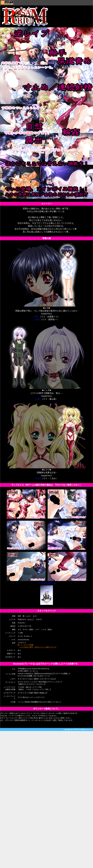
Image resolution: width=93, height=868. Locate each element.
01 (34, 317)
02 (38, 317)
